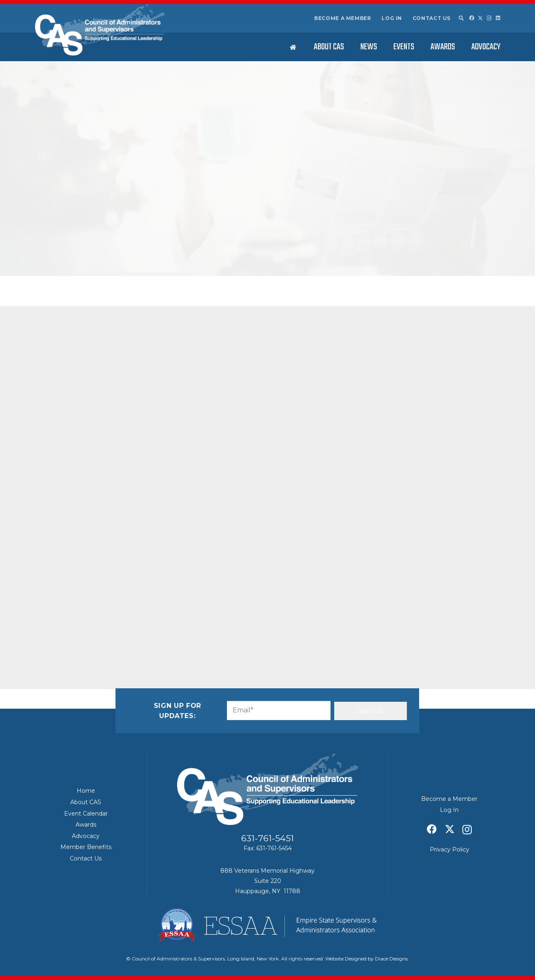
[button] (461, 18)
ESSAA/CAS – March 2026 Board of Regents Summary (438, 397)
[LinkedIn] (498, 18)
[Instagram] (489, 18)
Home (86, 791)
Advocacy (86, 836)
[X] (480, 18)
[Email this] (57, 375)
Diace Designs (391, 959)
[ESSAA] (268, 925)
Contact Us (432, 18)
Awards (86, 825)
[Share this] (77, 375)
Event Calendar (86, 814)
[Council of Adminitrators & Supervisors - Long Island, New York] (100, 30)
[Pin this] (135, 375)
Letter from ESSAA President (95, 327)
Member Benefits (86, 847)
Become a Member (343, 18)
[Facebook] (472, 18)
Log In (392, 18)
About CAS (86, 802)
